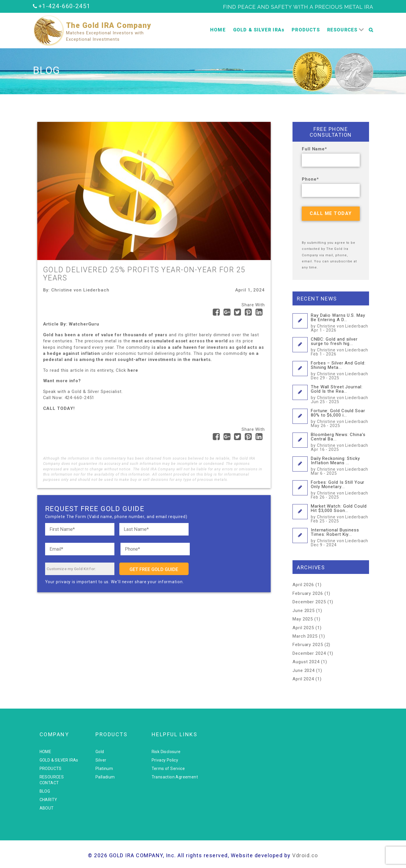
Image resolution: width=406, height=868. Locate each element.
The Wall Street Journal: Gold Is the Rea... (340, 394)
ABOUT (47, 808)
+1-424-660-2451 (64, 6)
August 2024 (306, 662)
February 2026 (308, 593)
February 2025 (308, 645)
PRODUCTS (306, 30)
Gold (100, 752)
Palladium (105, 777)
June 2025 (304, 611)
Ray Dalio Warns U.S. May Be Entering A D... (340, 322)
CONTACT (49, 783)
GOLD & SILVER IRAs (259, 30)
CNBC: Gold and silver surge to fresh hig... (340, 346)
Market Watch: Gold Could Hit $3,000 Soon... (340, 513)
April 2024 (303, 679)
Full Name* (314, 149)
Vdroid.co (305, 855)
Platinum (104, 769)
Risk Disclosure (166, 752)
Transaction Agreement (175, 777)
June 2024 (304, 670)
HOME (218, 30)
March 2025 (305, 636)
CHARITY (48, 800)
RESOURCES (342, 30)
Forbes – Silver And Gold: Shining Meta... (340, 370)
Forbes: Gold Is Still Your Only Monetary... (340, 489)
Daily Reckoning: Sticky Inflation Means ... (340, 466)
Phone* (310, 179)
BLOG (45, 791)
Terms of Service (168, 769)
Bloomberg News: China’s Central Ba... (340, 442)
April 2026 (303, 585)
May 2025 (303, 619)
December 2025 (309, 602)
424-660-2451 (80, 398)
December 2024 (309, 653)
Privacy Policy (165, 760)
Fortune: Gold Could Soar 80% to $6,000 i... (340, 418)
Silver (101, 760)
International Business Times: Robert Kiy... (340, 537)
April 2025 (303, 628)
